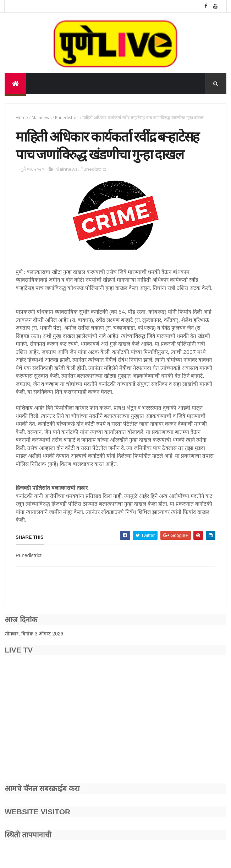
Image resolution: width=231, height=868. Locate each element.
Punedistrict (67, 118)
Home (22, 118)
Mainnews (42, 118)
